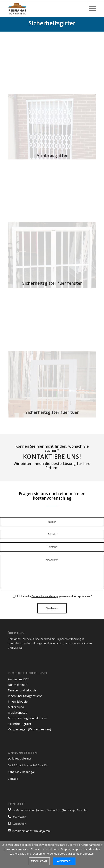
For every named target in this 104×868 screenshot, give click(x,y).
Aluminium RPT (18, 679)
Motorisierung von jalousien (27, 718)
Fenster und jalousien (23, 690)
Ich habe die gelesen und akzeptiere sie (55, 596)
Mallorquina (16, 707)
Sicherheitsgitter (20, 724)
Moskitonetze (18, 712)
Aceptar (64, 861)
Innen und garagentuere (25, 696)
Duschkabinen (18, 685)
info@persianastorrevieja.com (31, 831)
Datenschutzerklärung (45, 596)
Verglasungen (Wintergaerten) (29, 729)
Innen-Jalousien (19, 701)
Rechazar (39, 861)
